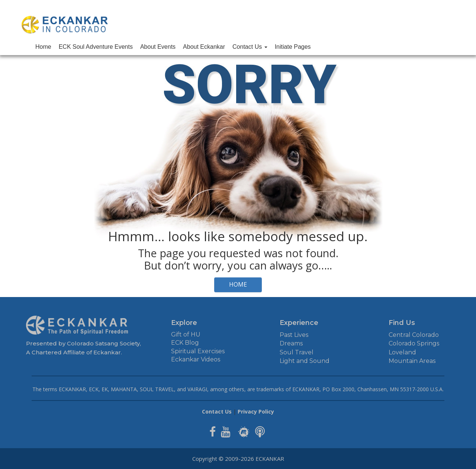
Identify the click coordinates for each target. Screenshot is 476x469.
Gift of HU (186, 334)
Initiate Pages (293, 47)
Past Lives (294, 335)
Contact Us (250, 47)
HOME (238, 284)
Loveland (402, 352)
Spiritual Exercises (198, 351)
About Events (158, 47)
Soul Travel (297, 352)
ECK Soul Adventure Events (96, 47)
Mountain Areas (412, 361)
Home (43, 47)
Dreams (291, 343)
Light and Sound (305, 361)
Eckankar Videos (196, 359)
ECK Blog (185, 343)
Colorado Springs (414, 343)
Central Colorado (414, 335)
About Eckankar (204, 47)
